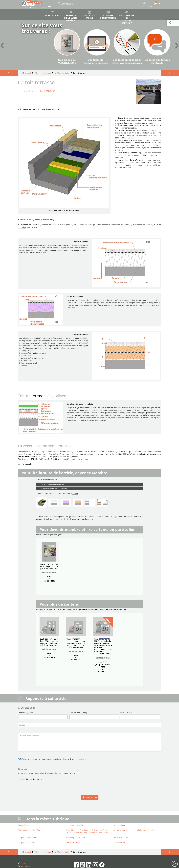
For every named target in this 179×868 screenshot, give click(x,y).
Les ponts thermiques (27, 838)
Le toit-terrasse (72, 842)
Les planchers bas (121, 838)
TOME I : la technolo (43, 73)
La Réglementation (62, 73)
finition (75, 493)
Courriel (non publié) (78, 713)
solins (54, 225)
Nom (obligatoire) (26, 713)
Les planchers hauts (26, 842)
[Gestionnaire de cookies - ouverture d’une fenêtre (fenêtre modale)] (175, 864)
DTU (33, 459)
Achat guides (52, 14)
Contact (23, 863)
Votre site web (126, 713)
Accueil (28, 73)
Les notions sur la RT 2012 (77, 825)
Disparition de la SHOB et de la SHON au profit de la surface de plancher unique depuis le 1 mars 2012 (87, 831)
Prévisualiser (92, 797)
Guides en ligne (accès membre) (71, 15)
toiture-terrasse (25, 457)
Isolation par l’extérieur (75, 838)
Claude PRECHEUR (47, 91)
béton (141, 120)
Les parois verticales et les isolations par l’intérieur (135, 830)
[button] (173, 23)
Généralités (23, 825)
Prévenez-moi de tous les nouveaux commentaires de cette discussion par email (54, 759)
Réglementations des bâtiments (31, 830)
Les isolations (119, 825)
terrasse (39, 396)
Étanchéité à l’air (120, 842)
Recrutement (25, 866)
